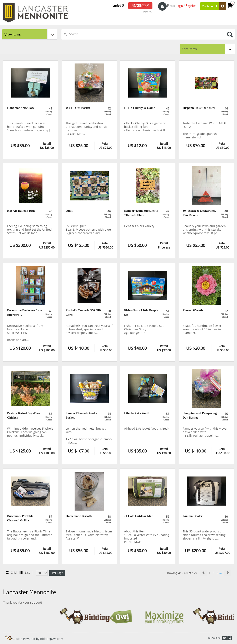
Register (191, 6)
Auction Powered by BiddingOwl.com (37, 639)
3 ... (220, 573)
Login (179, 6)
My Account (214, 6)
